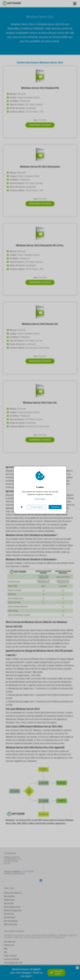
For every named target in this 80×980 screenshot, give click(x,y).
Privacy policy (40, 499)
